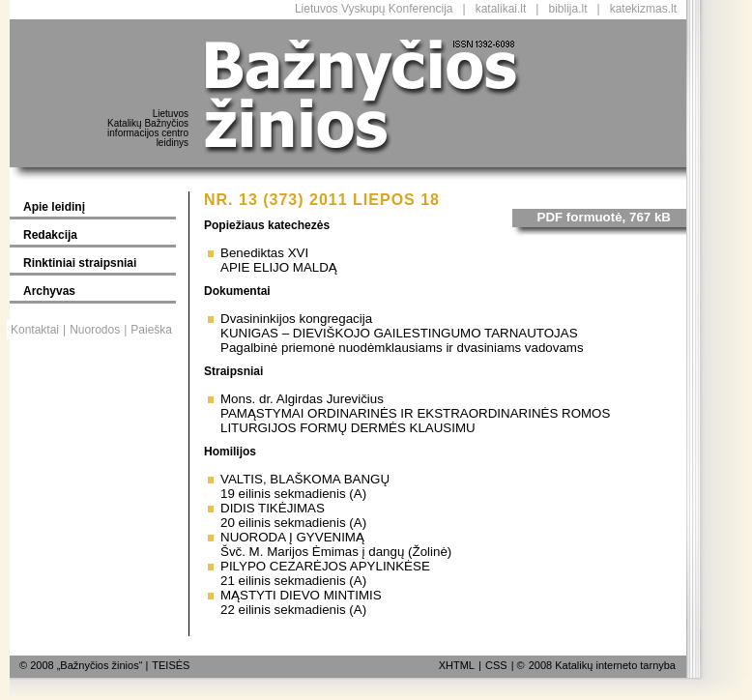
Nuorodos (95, 330)
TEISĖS (171, 665)
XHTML (457, 665)
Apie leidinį (54, 207)
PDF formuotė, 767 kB (605, 217)
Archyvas (49, 291)
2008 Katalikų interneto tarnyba (602, 665)
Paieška (151, 330)
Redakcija (50, 235)
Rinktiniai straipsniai (80, 263)
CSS (496, 665)
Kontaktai (35, 330)
